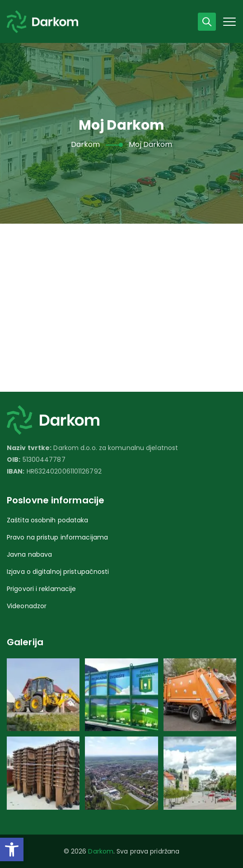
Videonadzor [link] (27, 606)
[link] (12, 849)
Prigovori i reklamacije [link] (41, 589)
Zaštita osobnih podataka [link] (47, 520)
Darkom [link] (101, 851)
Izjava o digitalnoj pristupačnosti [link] (58, 572)
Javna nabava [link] (29, 554)
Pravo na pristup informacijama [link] (57, 537)
